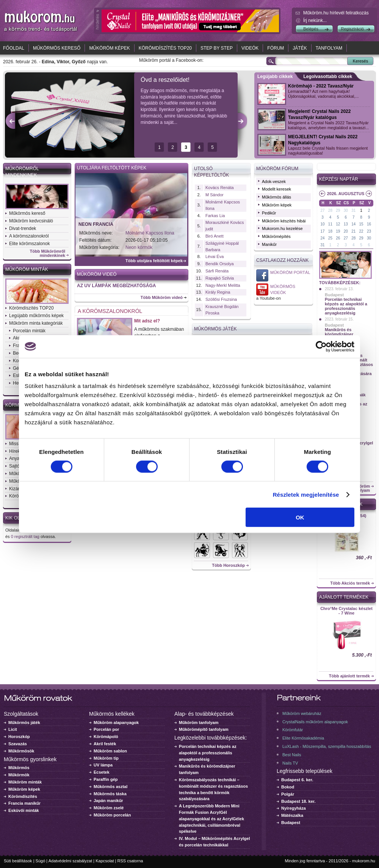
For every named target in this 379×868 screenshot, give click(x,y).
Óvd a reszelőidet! (165, 80)
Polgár (288, 794)
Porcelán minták (29, 331)
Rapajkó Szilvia (220, 278)
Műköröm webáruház (302, 713)
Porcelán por (106, 729)
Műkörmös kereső (57, 48)
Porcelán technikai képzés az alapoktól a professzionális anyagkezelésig (346, 306)
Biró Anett (215, 236)
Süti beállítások (18, 861)
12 (338, 224)
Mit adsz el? (147, 321)
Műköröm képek (109, 48)
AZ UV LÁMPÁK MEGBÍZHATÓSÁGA (116, 286)
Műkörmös (19, 768)
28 (330, 210)
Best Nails (292, 755)
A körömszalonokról (29, 236)
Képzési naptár (339, 179)
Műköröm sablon (110, 751)
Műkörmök (19, 775)
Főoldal (14, 48)
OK (300, 517)
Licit (13, 729)
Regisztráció (352, 29)
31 (353, 210)
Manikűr (269, 244)
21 (353, 231)
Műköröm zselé (109, 808)
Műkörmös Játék (215, 329)
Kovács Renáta (220, 188)
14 (353, 224)
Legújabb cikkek (275, 77)
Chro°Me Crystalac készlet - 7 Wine (346, 611)
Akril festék (105, 744)
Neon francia (96, 224)
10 (322, 224)
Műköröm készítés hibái (284, 221)
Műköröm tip (106, 758)
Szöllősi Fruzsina (221, 299)
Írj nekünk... (315, 20)
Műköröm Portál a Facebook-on (262, 275)
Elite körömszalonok (29, 244)
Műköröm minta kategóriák (36, 323)
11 (330, 224)
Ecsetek (102, 772)
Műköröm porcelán (112, 815)
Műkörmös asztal (110, 787)
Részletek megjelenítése (306, 494)
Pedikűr (269, 213)
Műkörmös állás (276, 197)
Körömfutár (293, 730)
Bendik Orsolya (220, 264)
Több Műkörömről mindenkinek (48, 253)
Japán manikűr (108, 801)
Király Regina (218, 292)
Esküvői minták (24, 810)
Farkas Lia (215, 216)
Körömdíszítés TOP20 (165, 48)
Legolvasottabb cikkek (328, 77)
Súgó (41, 861)
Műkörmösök (21, 751)
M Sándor (215, 195)
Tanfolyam (329, 48)
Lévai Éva (215, 256)
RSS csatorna (130, 861)
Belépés (311, 29)
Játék (300, 48)
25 (330, 238)
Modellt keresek (276, 189)
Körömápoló (106, 737)
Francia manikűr (24, 803)
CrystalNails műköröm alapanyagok (315, 722)
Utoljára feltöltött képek (112, 168)
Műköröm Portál (290, 272)
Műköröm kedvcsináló (31, 221)
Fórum (276, 48)
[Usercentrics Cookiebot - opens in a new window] (321, 346)
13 (346, 224)
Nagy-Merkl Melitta (223, 285)
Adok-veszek (274, 181)
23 (369, 231)
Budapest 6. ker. (297, 780)
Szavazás (18, 744)
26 (338, 238)
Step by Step (217, 48)
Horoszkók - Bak (221, 550)
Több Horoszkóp (228, 565)
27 (322, 210)
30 (346, 210)
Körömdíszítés (23, 796)
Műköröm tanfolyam (199, 723)
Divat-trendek (23, 228)
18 (330, 231)
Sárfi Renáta (217, 271)
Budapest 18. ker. (298, 801)
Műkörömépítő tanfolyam (204, 729)
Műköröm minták (27, 269)
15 (361, 224)
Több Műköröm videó (162, 297)
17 (322, 231)
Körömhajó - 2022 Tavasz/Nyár (321, 86)
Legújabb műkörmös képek (36, 316)
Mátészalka (292, 815)
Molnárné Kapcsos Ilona (150, 233)
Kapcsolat (105, 861)
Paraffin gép (106, 779)
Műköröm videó (97, 274)
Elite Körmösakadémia (303, 738)
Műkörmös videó (262, 289)
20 (346, 231)
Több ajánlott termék (349, 676)
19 (338, 231)
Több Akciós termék (350, 583)
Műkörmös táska (110, 794)
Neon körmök (139, 247)
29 (338, 210)
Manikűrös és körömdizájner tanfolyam (339, 334)
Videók (250, 48)
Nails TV (290, 763)
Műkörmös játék (24, 723)
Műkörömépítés (276, 236)
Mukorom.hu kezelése (282, 228)
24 (322, 238)
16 (369, 224)
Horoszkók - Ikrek (240, 550)
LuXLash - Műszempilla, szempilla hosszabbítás (327, 746)
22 (361, 231)
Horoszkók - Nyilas (202, 550)
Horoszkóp (19, 737)
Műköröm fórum (277, 169)
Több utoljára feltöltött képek (154, 261)
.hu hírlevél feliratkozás (336, 13)
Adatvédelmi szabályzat (70, 861)
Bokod (288, 787)
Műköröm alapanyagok (116, 723)
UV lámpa (103, 765)
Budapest (334, 295)
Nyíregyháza (294, 808)
